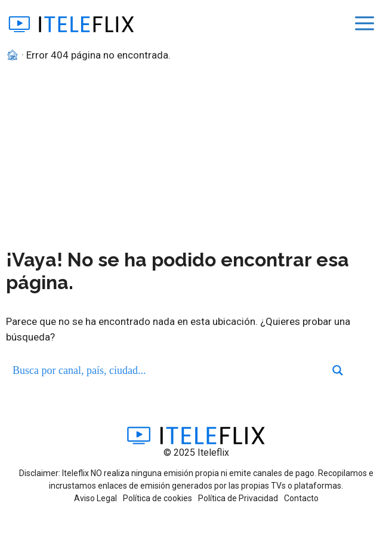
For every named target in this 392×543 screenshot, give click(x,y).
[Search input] (167, 370)
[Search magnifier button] (338, 370)
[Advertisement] (196, 153)
